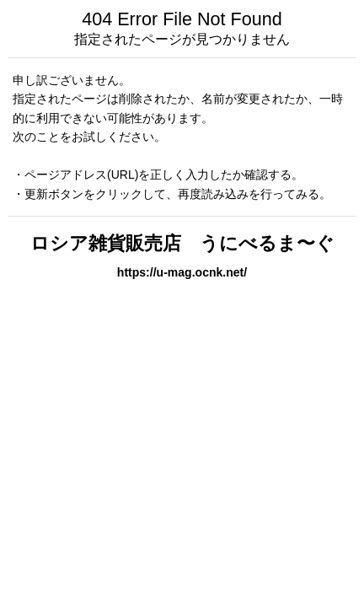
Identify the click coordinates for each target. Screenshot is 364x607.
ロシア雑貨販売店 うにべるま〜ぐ (182, 243)
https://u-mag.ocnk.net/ (182, 272)
